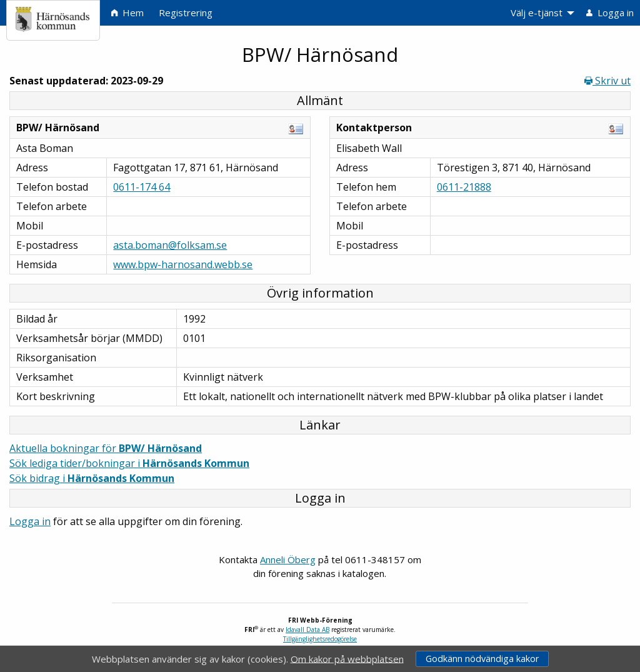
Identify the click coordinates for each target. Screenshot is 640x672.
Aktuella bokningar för (106, 448)
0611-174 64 (142, 187)
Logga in (30, 521)
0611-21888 (464, 187)
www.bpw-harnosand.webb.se (183, 264)
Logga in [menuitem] (610, 13)
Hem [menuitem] (127, 13)
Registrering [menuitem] (186, 13)
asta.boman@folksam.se (170, 245)
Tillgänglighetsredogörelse (320, 639)
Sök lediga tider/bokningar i (129, 463)
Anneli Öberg (288, 559)
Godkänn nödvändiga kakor (482, 659)
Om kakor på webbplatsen (347, 658)
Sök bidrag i (92, 478)
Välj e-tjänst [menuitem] (537, 13)
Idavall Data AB (307, 629)
